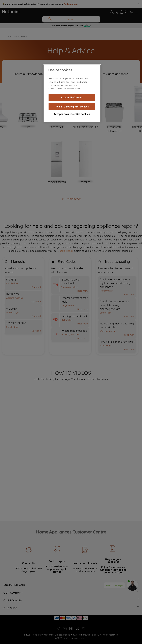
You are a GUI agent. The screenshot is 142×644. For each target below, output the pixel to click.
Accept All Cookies (72, 97)
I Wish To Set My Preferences (72, 106)
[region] (72, 93)
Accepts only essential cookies (72, 114)
